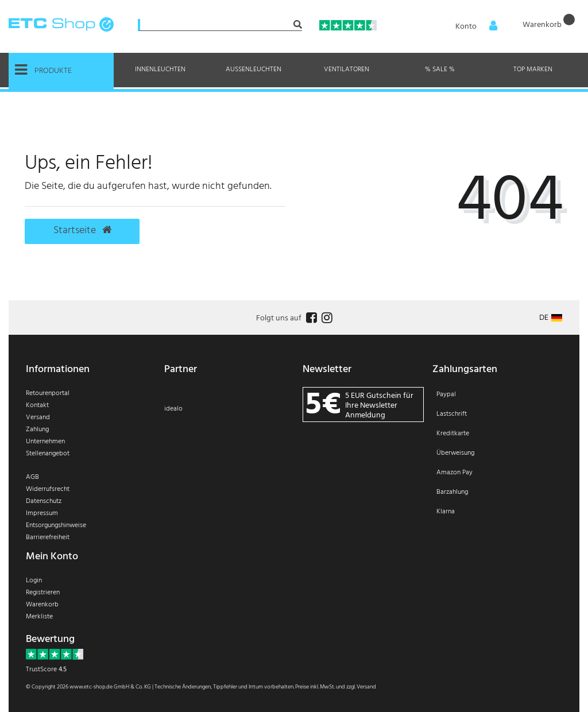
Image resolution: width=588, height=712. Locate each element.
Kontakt (37, 405)
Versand (38, 417)
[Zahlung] (502, 461)
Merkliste (39, 617)
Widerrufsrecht (48, 489)
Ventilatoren (347, 69)
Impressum (42, 513)
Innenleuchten (160, 69)
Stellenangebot (48, 454)
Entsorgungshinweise (56, 525)
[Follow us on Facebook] (310, 318)
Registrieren (43, 593)
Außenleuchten (254, 69)
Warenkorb (42, 605)
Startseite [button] (82, 231)
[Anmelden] (473, 27)
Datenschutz (44, 501)
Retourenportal (48, 393)
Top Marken (533, 69)
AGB (32, 477)
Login (34, 581)
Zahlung (37, 429)
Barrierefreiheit (48, 537)
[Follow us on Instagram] (326, 318)
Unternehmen (45, 442)
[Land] (551, 318)
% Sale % (440, 69)
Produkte (43, 70)
